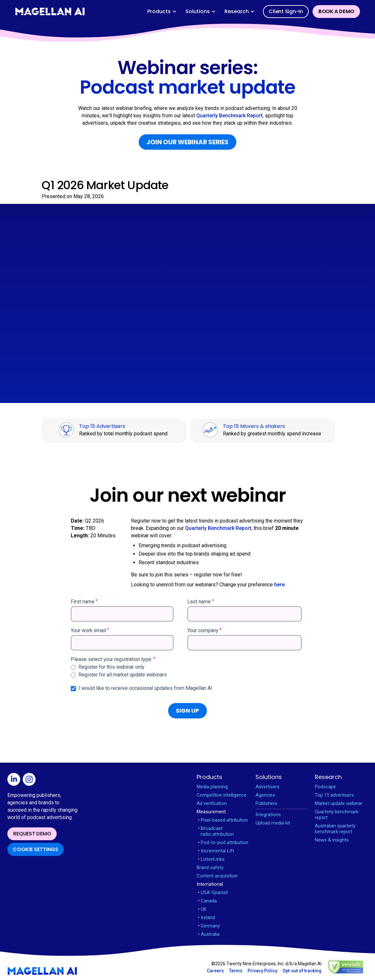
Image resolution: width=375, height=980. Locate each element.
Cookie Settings (36, 849)
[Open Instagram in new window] (30, 780)
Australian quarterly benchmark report (335, 829)
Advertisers (268, 787)
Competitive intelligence (222, 795)
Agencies (265, 795)
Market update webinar (339, 803)
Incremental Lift (216, 851)
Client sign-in (286, 11)
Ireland (206, 917)
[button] (162, 12)
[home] (50, 12)
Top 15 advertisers (334, 795)
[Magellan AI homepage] (42, 971)
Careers (215, 971)
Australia (209, 934)
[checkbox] (186, 671)
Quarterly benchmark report (337, 815)
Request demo (32, 834)
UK (202, 909)
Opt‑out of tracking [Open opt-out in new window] (302, 971)
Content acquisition (217, 876)
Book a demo (336, 11)
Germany (209, 926)
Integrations (268, 815)
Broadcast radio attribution (216, 831)
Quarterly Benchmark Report (229, 116)
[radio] (186, 667)
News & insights (332, 840)
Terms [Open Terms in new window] (236, 971)
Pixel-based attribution (223, 820)
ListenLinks (211, 859)
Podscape (325, 787)
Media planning (212, 787)
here (279, 585)
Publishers (266, 803)
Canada (207, 901)
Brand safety (210, 867)
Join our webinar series (187, 142)
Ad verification (212, 803)
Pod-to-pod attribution (223, 842)
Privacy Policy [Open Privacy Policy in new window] (262, 971)
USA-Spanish (213, 892)
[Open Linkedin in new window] (15, 780)
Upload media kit (273, 823)
